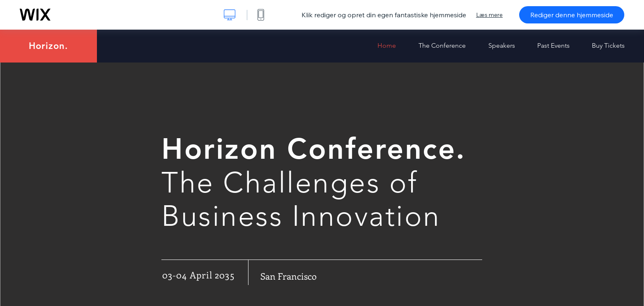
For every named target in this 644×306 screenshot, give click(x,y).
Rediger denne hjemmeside (572, 15)
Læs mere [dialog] (489, 15)
